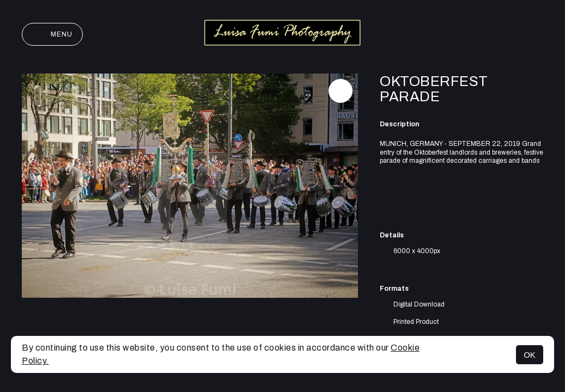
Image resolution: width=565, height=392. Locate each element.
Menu (52, 34)
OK (530, 355)
